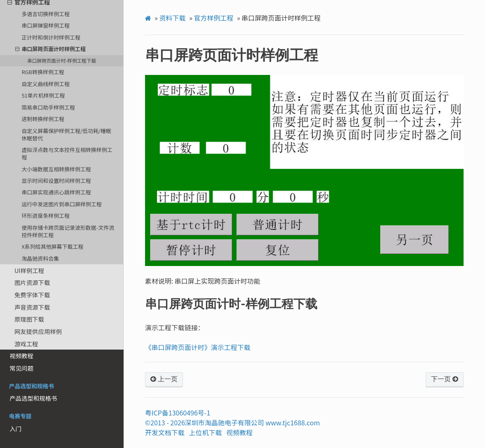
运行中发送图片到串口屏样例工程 (61, 204)
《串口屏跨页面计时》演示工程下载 (198, 347)
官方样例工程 (213, 18)
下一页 (445, 379)
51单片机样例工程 (43, 95)
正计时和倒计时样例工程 (51, 37)
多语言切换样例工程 (46, 14)
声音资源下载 (32, 307)
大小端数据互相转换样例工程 (56, 169)
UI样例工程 (29, 270)
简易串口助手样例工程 (48, 107)
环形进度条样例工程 (46, 216)
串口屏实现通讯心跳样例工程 (56, 192)
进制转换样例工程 (43, 119)
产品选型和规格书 (33, 398)
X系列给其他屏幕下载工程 (52, 246)
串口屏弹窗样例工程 (46, 25)
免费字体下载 (32, 295)
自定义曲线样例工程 (46, 84)
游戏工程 (26, 344)
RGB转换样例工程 (43, 72)
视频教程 (21, 356)
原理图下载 (29, 319)
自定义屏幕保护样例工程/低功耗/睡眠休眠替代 (66, 134)
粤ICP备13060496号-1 (178, 413)
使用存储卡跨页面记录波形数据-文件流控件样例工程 (68, 231)
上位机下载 (206, 432)
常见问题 (21, 368)
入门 (15, 428)
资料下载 (173, 18)
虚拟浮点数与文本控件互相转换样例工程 (67, 153)
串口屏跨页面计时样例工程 (50, 49)
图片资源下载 (32, 282)
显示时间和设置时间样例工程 (56, 181)
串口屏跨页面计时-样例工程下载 (62, 60)
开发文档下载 (165, 432)
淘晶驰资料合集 (40, 258)
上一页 (164, 379)
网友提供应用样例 (38, 331)
